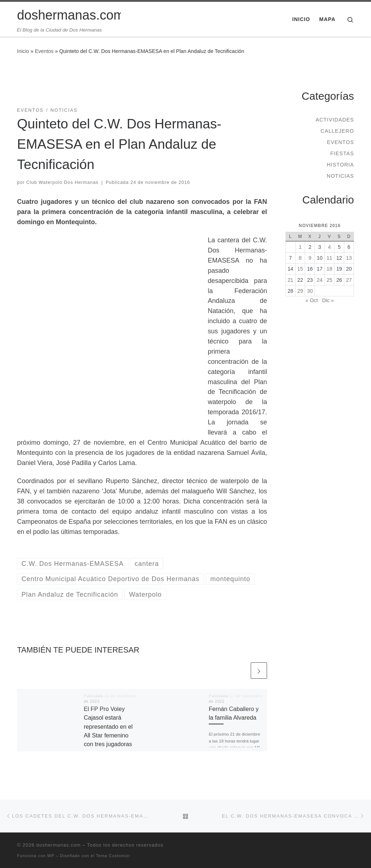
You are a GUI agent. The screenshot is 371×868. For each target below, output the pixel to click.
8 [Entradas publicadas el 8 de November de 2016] (300, 258)
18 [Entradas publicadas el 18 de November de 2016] (329, 269)
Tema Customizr (113, 856)
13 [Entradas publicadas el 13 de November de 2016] (349, 258)
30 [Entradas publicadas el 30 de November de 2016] (310, 291)
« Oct (312, 300)
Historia (340, 165)
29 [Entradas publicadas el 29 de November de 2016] (300, 291)
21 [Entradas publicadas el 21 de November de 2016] (291, 280)
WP (51, 856)
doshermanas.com (59, 845)
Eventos (44, 51)
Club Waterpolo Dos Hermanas (62, 182)
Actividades (335, 120)
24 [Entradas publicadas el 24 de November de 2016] (320, 280)
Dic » (328, 300)
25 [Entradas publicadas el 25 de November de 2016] (329, 280)
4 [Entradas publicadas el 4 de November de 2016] (329, 247)
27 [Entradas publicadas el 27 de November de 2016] (349, 280)
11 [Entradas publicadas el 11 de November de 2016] (329, 258)
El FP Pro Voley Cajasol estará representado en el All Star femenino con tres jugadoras (108, 726)
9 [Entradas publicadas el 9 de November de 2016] (310, 258)
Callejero (337, 131)
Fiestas (342, 153)
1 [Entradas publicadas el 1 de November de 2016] (300, 247)
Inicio (23, 51)
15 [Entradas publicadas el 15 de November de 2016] (300, 269)
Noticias (340, 176)
